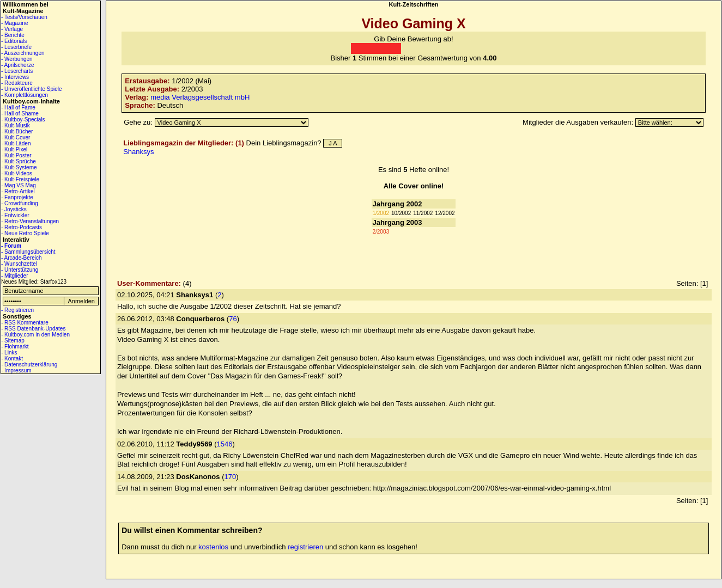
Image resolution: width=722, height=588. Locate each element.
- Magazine (14, 23)
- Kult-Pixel (14, 149)
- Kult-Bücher (17, 131)
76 (233, 319)
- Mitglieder (14, 276)
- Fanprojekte (17, 197)
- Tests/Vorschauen (24, 17)
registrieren (305, 547)
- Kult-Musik (16, 125)
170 (230, 477)
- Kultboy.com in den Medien (35, 335)
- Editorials (14, 41)
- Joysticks (14, 209)
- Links (9, 353)
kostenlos (213, 547)
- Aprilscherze (18, 65)
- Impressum (16, 370)
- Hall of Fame (18, 108)
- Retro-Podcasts (22, 227)
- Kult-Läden (16, 143)
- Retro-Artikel (18, 191)
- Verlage (12, 29)
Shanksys (138, 152)
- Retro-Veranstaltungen (30, 221)
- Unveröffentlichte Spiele (32, 89)
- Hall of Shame (20, 114)
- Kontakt (12, 359)
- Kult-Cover (16, 137)
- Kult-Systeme (19, 167)
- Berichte (13, 35)
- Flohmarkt (15, 347)
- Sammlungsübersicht (28, 252)
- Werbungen (17, 59)
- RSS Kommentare (25, 323)
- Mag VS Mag (19, 185)
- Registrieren (17, 310)
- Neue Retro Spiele (25, 233)
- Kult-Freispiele (20, 179)
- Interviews (15, 77)
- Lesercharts (17, 71)
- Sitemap (13, 341)
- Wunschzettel (19, 264)
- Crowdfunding (20, 203)
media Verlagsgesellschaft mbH (200, 97)
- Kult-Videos (17, 173)
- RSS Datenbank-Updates (33, 329)
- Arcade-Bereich (21, 258)
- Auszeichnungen (23, 53)
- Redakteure (17, 83)
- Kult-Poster (16, 155)
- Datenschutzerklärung (29, 365)
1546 (225, 444)
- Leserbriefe (16, 47)
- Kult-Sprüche (19, 161)
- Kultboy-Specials (23, 120)
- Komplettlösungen (25, 95)
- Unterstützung (20, 270)
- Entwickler (15, 215)
